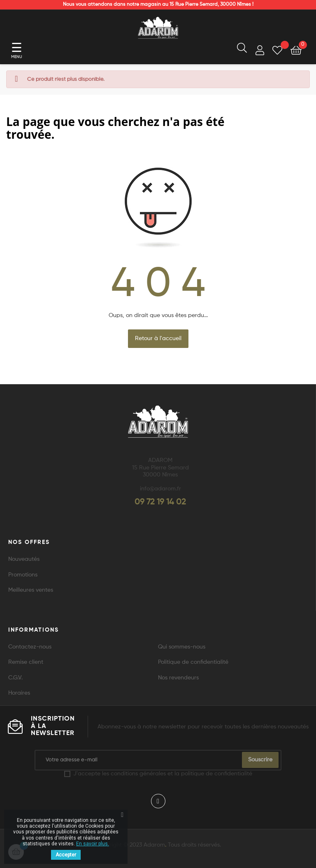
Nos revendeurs (178, 678)
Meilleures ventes (31, 590)
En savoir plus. (93, 844)
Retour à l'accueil (158, 338)
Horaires (19, 693)
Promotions (23, 575)
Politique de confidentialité (193, 662)
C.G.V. (15, 678)
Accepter (66, 855)
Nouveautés (24, 559)
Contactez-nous (30, 647)
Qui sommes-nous (182, 647)
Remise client (26, 662)
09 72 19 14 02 (160, 502)
